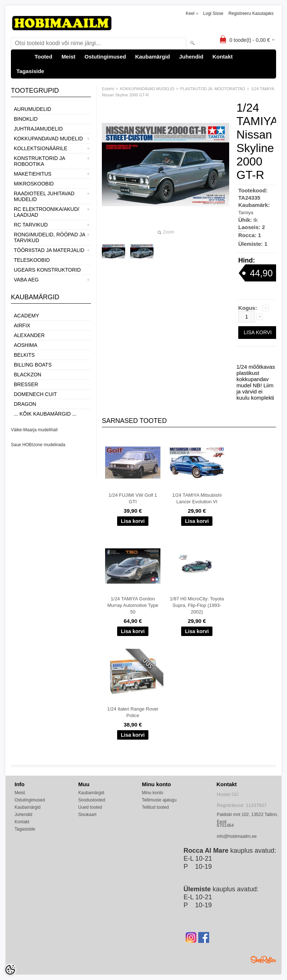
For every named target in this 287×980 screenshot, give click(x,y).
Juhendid (191, 57)
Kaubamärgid (152, 57)
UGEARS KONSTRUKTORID (47, 270)
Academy (26, 316)
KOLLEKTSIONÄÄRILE (41, 148)
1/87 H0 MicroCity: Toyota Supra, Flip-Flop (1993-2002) (197, 605)
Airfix (22, 325)
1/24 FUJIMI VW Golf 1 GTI (133, 498)
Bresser (26, 384)
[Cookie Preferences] (10, 970)
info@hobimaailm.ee (237, 836)
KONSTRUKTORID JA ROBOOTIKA (39, 161)
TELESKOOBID (32, 260)
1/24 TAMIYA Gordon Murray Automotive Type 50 (133, 605)
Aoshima (26, 345)
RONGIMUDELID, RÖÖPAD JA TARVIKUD (49, 237)
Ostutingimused (105, 57)
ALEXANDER (29, 335)
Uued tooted (90, 807)
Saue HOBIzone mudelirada (38, 445)
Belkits (24, 355)
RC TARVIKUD (31, 225)
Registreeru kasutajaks (251, 13)
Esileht (108, 89)
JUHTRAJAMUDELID (38, 129)
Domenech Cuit (35, 394)
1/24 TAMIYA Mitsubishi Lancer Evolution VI (197, 498)
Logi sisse (213, 13)
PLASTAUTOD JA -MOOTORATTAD (213, 89)
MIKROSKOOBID (34, 184)
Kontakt (223, 57)
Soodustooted (92, 800)
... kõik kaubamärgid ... (45, 414)
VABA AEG (26, 280)
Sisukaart (87, 815)
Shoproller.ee (263, 960)
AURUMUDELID (33, 109)
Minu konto (153, 793)
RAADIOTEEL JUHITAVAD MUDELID (44, 196)
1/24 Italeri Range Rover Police (133, 712)
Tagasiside (30, 71)
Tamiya (246, 213)
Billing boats (33, 365)
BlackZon (27, 375)
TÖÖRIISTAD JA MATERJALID (49, 250)
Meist (68, 57)
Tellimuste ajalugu (159, 800)
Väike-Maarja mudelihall (34, 430)
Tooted (43, 57)
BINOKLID (26, 119)
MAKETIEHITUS (33, 174)
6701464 (225, 825)
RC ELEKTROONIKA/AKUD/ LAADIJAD (47, 212)
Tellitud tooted (155, 807)
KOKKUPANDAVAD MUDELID (48, 139)
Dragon (25, 404)
